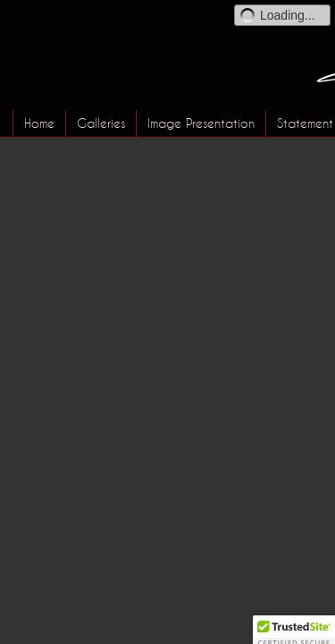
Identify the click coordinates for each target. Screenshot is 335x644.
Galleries (101, 123)
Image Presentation (201, 123)
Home (39, 123)
